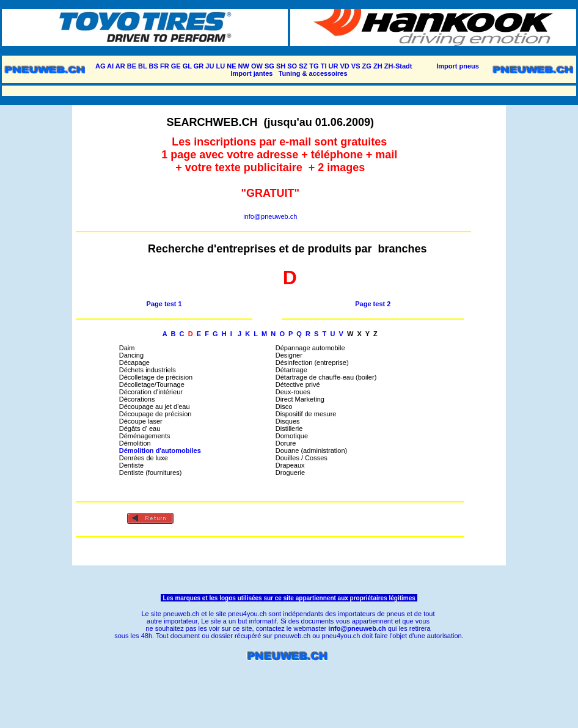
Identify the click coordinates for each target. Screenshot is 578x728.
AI (110, 66)
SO (292, 66)
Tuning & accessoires (313, 73)
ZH (378, 66)
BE (132, 66)
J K (245, 334)
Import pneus (458, 66)
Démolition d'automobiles (161, 450)
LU (220, 66)
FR (165, 66)
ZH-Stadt (398, 66)
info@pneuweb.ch (270, 216)
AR (120, 66)
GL (187, 66)
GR (199, 66)
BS (154, 66)
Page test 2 (373, 304)
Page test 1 (164, 304)
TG (314, 66)
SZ (303, 66)
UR (334, 66)
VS (356, 66)
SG (269, 66)
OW (257, 66)
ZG (367, 66)
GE (176, 66)
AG (101, 66)
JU (210, 66)
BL (142, 66)
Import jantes (251, 73)
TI (324, 66)
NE (231, 66)
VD (345, 66)
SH (281, 66)
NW (244, 66)
